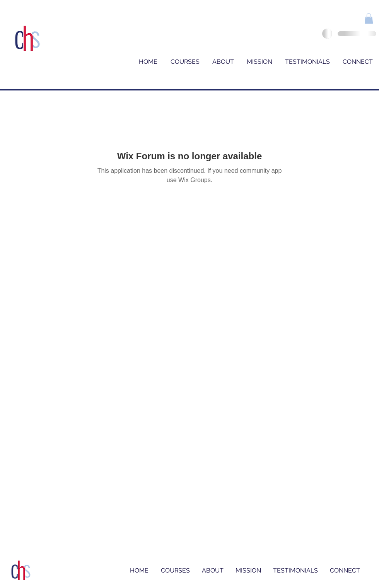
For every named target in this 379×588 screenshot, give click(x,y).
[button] (369, 18)
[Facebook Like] (344, 20)
